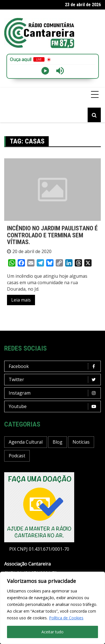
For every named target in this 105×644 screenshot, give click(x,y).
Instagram (54, 393)
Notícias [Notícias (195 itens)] (81, 442)
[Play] (45, 71)
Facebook (54, 366)
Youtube (54, 406)
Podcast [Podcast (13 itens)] (17, 456)
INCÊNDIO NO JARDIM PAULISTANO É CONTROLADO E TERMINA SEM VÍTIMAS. (52, 235)
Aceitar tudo (53, 632)
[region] (53, 608)
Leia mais (21, 300)
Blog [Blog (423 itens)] (58, 442)
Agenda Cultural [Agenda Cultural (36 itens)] (26, 442)
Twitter (54, 380)
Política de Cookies (66, 618)
